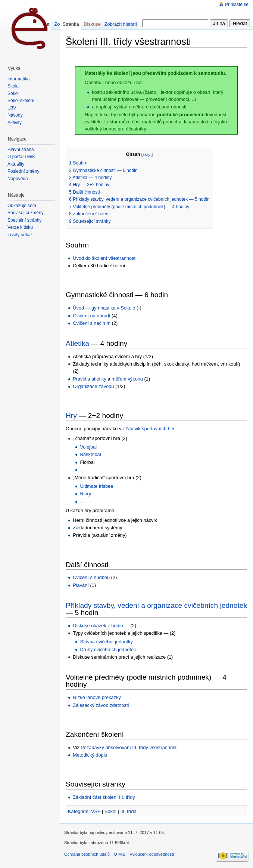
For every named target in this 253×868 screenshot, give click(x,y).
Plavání (81, 585)
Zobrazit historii (121, 24)
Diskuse (92, 24)
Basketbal (90, 454)
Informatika (18, 79)
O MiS (120, 854)
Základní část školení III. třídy (104, 797)
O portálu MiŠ (21, 157)
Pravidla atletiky (90, 379)
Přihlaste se (237, 4)
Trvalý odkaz (20, 235)
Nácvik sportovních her (150, 429)
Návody (15, 115)
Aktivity (15, 123)
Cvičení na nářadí (91, 316)
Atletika (77, 343)
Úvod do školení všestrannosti (105, 258)
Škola (13, 86)
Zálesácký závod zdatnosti (101, 705)
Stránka (71, 24)
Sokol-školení (21, 101)
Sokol (110, 811)
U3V (12, 108)
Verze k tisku (20, 227)
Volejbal (88, 447)
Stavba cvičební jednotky (106, 642)
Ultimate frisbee (96, 486)
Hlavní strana (21, 150)
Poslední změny (23, 171)
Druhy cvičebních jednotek (108, 650)
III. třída (128, 811)
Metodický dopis (90, 755)
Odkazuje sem (22, 206)
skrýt (147, 154)
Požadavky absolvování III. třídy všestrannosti (129, 747)
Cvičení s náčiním (92, 323)
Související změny (26, 213)
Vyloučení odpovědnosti (152, 854)
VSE (96, 811)
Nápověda (18, 179)
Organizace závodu (93, 386)
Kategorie (78, 811)
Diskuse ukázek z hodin (98, 626)
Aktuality (16, 164)
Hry (71, 415)
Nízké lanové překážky (97, 697)
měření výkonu (127, 379)
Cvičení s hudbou (91, 577)
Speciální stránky (24, 220)
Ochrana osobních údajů (87, 854)
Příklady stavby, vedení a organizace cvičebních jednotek (156, 605)
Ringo (86, 494)
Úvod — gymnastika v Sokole (104, 308)
